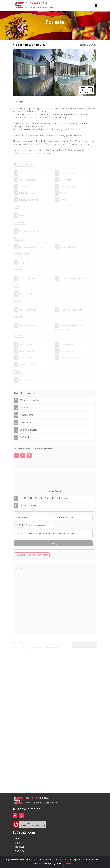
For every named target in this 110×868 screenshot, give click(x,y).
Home (18, 839)
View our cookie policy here (47, 863)
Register (20, 847)
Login (18, 843)
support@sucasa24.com (26, 809)
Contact (19, 851)
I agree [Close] (68, 863)
